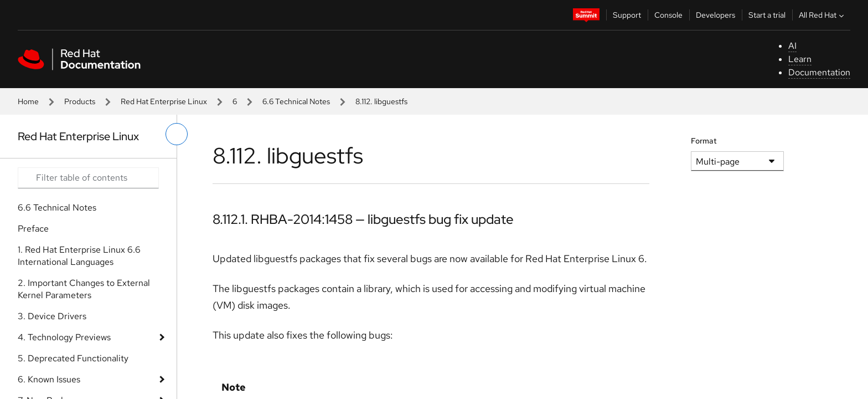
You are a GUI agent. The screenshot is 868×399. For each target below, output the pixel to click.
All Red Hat (823, 15)
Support (627, 15)
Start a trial (767, 15)
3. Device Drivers (52, 316)
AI (792, 46)
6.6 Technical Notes (296, 101)
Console (668, 15)
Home (28, 101)
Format (704, 141)
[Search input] (88, 178)
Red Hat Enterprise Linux (164, 101)
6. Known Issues (49, 379)
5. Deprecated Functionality (73, 358)
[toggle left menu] (177, 134)
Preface (33, 229)
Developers (715, 15)
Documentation (819, 72)
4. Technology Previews (64, 337)
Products (80, 101)
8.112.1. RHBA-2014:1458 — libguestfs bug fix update (363, 219)
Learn (800, 59)
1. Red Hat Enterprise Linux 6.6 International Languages (79, 256)
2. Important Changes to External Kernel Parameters (84, 289)
